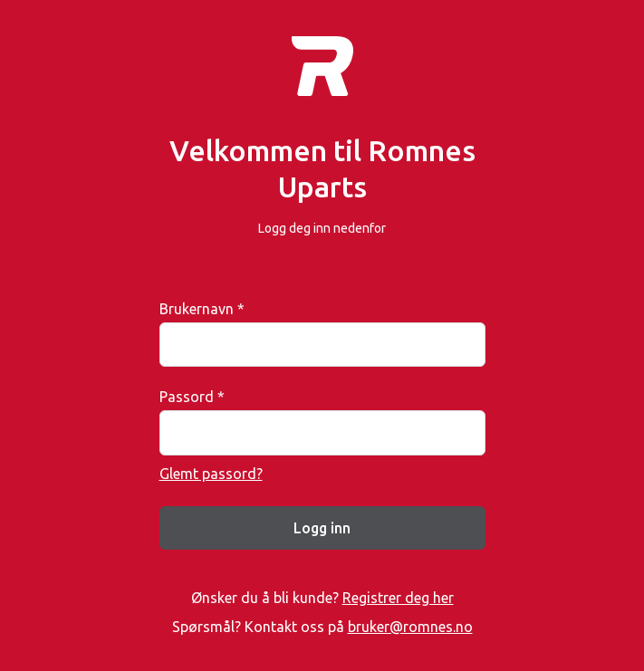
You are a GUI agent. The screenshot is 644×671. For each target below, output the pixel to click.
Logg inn (322, 528)
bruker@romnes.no (410, 627)
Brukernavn (202, 309)
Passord (192, 397)
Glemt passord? (211, 474)
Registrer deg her (398, 598)
